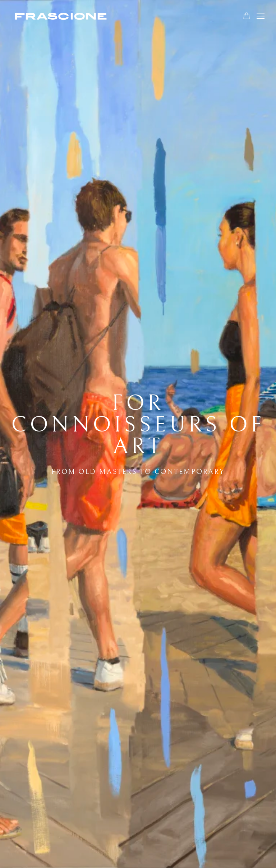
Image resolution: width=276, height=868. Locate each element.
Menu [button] (260, 17)
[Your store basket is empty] (247, 17)
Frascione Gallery (61, 16)
